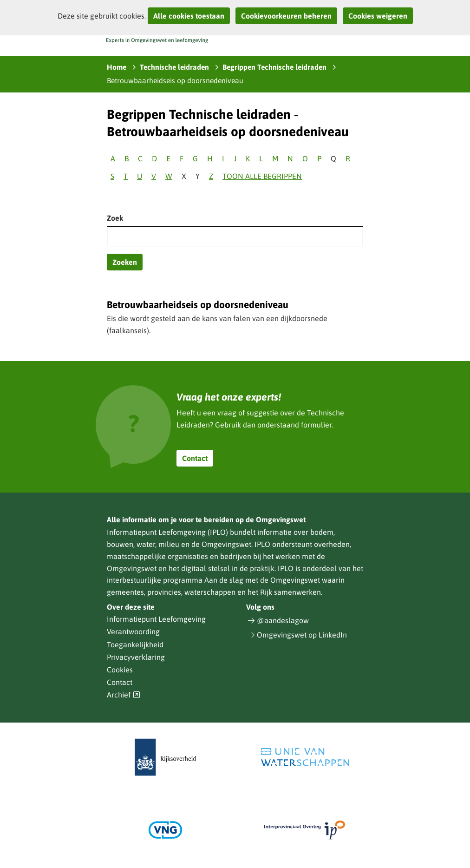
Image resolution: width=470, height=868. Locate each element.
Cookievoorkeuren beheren (286, 16)
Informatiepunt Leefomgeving (156, 619)
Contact (195, 458)
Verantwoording (133, 631)
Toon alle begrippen (262, 176)
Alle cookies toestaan (189, 16)
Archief (124, 695)
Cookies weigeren (378, 16)
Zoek (115, 218)
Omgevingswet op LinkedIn (302, 635)
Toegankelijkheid (135, 644)
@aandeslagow (283, 620)
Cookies (120, 670)
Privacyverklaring (136, 657)
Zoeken (125, 262)
